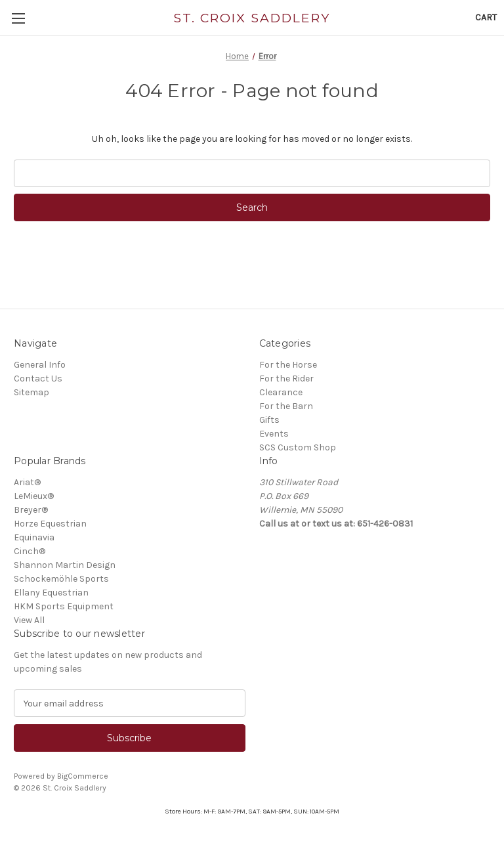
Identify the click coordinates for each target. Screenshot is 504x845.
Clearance (281, 392)
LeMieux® (34, 496)
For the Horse (288, 365)
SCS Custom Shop (298, 447)
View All (29, 620)
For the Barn (286, 406)
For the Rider (286, 379)
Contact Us (38, 379)
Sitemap (31, 392)
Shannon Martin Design (65, 565)
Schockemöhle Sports (61, 579)
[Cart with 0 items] (486, 17)
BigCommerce (83, 776)
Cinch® (30, 551)
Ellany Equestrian (51, 593)
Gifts (269, 420)
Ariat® (27, 482)
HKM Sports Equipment (64, 606)
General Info (40, 365)
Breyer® (31, 510)
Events (274, 434)
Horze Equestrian (50, 524)
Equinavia (34, 537)
